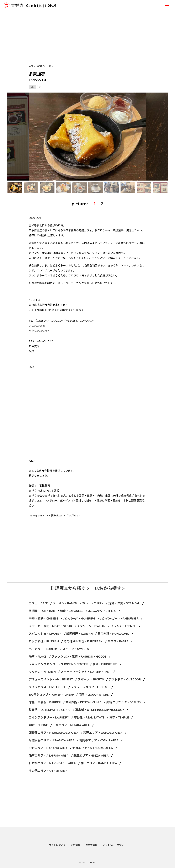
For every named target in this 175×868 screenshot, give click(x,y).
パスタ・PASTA (118, 641)
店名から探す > (110, 588)
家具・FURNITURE (105, 664)
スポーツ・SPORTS (91, 679)
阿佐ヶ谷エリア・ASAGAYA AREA (52, 740)
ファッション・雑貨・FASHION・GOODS (79, 656)
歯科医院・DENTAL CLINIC (83, 702)
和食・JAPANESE (72, 611)
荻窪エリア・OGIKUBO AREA (103, 733)
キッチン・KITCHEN (42, 672)
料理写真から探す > (70, 588)
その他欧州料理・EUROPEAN (83, 641)
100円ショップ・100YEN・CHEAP (51, 695)
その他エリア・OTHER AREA (48, 771)
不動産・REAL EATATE (89, 717)
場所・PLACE (38, 656)
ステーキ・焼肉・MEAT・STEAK (51, 626)
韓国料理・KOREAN (80, 634)
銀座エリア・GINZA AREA (91, 755)
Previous (18, 137)
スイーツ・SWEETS (76, 649)
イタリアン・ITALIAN (91, 626)
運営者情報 (91, 845)
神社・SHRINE (38, 725)
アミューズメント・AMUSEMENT (51, 679)
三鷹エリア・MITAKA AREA (71, 725)
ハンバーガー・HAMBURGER (119, 618)
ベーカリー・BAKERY (43, 649)
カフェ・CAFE (38, 603)
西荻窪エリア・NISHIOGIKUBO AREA (54, 733)
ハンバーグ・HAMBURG (79, 618)
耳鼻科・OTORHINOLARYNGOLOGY (100, 710)
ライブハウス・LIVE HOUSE (47, 687)
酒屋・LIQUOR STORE (94, 695)
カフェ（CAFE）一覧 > (41, 66)
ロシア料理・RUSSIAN (44, 641)
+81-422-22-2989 (39, 331)
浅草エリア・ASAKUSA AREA (49, 755)
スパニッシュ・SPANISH (45, 634)
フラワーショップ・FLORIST (90, 687)
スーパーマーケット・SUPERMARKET (86, 672)
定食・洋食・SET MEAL (124, 603)
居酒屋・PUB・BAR (42, 611)
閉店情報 (75, 845)
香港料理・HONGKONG (113, 634)
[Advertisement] (87, 33)
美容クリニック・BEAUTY (124, 702)
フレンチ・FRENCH (123, 626)
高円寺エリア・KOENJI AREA (99, 740)
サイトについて (57, 845)
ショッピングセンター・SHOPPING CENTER (58, 664)
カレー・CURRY (93, 603)
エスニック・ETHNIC (102, 611)
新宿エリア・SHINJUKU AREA (93, 748)
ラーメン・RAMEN (65, 603)
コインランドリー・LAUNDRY (49, 717)
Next (157, 137)
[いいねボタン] (32, 87)
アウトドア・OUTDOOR (125, 679)
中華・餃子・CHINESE (44, 618)
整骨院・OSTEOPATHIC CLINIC (50, 710)
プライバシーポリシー (114, 845)
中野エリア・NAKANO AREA (48, 748)
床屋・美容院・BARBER (45, 702)
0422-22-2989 (37, 326)
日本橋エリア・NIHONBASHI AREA (52, 763)
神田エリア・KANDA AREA (99, 763)
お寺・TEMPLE (119, 717)
